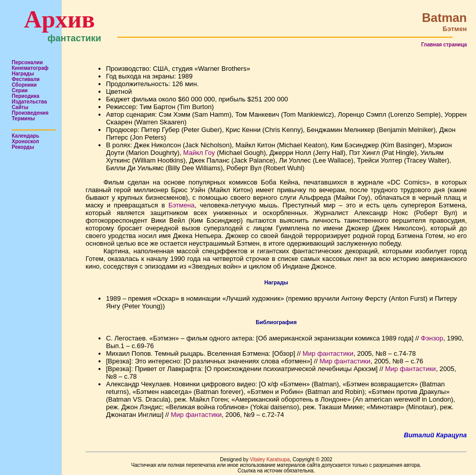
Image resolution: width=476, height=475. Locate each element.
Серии (20, 90)
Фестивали (26, 79)
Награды (23, 74)
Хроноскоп (26, 141)
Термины (23, 118)
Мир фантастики (328, 353)
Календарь (26, 136)
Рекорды (23, 147)
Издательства (29, 102)
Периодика (26, 96)
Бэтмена (181, 205)
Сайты (20, 107)
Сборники (24, 85)
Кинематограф (30, 68)
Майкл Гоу (199, 153)
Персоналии (27, 62)
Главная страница (444, 45)
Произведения (30, 113)
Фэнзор (432, 338)
